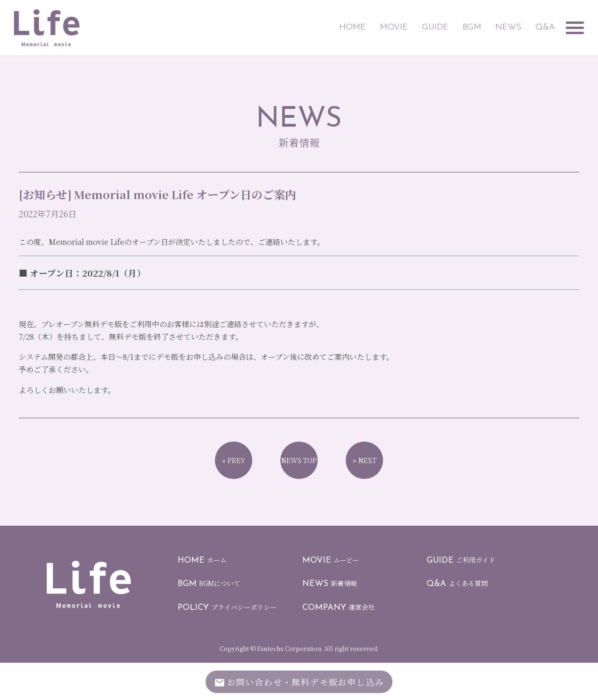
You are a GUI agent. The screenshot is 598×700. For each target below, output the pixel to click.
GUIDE (428, 27)
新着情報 (330, 583)
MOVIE (386, 27)
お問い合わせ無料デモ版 (299, 683)
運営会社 (338, 607)
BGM (464, 27)
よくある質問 (457, 583)
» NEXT (365, 460)
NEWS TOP (299, 460)
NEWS (501, 27)
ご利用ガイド (461, 560)
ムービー (331, 560)
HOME (345, 27)
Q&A (538, 27)
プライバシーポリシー (227, 607)
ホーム (202, 560)
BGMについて (209, 583)
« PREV (234, 460)
